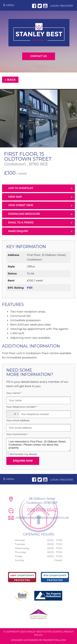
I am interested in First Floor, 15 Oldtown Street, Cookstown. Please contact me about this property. (38, 444)
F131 (30, 288)
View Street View (21, 205)
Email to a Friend (21, 222)
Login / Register (62, 6)
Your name (14, 393)
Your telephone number (22, 407)
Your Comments (17, 434)
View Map (15, 197)
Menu (10, 5)
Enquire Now (23, 461)
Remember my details (23, 454)
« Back (10, 80)
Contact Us (39, 56)
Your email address (18, 420)
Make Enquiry (18, 231)
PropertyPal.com (54, 640)
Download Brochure (24, 214)
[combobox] (13, 414)
